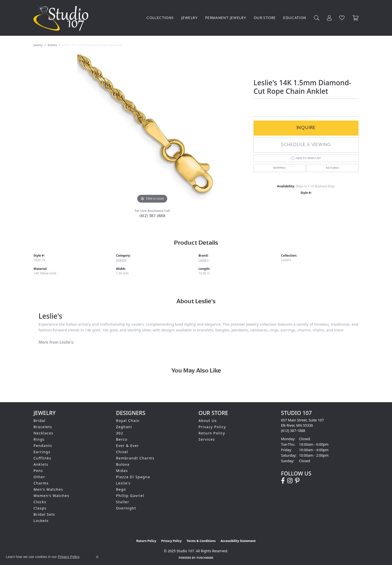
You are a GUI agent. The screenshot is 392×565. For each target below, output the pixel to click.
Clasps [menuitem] (40, 508)
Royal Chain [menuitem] (128, 421)
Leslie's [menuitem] (123, 483)
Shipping (279, 168)
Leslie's (203, 260)
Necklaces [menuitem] (43, 433)
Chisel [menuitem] (122, 452)
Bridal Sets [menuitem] (44, 514)
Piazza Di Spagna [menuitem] (133, 477)
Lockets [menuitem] (41, 521)
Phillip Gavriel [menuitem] (130, 496)
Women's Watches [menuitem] (51, 496)
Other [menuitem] (39, 477)
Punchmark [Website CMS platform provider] (205, 558)
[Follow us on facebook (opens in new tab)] (283, 481)
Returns (332, 168)
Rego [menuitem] (121, 489)
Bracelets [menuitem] (43, 427)
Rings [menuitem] (39, 439)
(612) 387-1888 (152, 216)
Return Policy (212, 433)
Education (295, 18)
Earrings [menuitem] (42, 452)
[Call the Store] (293, 431)
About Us (208, 421)
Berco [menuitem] (122, 439)
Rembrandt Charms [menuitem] (135, 458)
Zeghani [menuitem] (124, 427)
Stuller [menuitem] (123, 502)
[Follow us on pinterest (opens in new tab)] (297, 481)
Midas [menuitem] (122, 471)
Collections (160, 18)
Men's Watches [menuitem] (48, 489)
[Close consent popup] (97, 557)
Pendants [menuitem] (43, 446)
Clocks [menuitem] (40, 502)
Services (207, 439)
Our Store (265, 18)
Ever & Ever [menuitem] (127, 446)
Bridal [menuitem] (39, 421)
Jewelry (189, 18)
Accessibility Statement (238, 541)
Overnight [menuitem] (126, 508)
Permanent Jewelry (226, 18)
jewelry (38, 45)
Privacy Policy (212, 427)
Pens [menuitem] (38, 471)
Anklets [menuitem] (41, 464)
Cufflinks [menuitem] (42, 458)
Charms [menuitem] (41, 483)
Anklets (52, 45)
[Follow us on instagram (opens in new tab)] (290, 481)
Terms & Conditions (201, 541)
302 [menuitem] (120, 433)
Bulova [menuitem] (123, 464)
